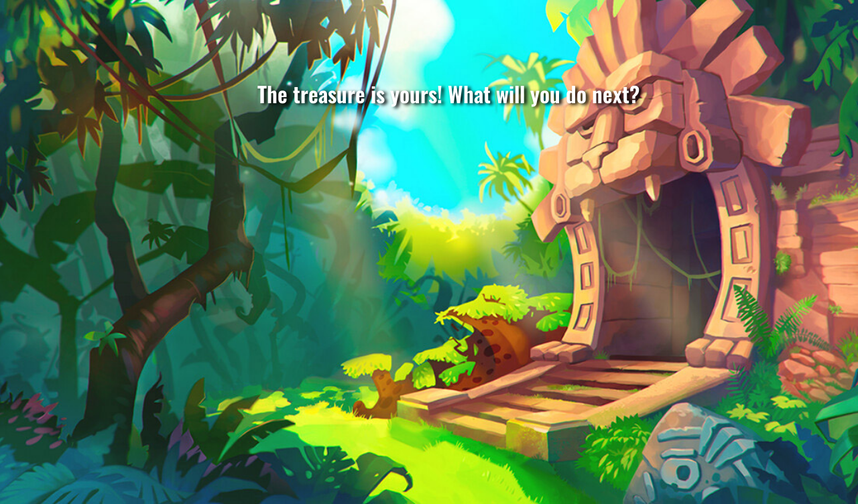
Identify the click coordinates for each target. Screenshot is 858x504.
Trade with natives (167, 388)
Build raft (442, 395)
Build (715, 395)
